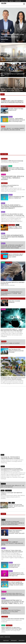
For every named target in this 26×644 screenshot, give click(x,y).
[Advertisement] (13, 144)
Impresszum (6, 640)
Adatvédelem (22, 640)
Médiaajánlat (14, 640)
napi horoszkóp (5, 1)
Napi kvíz (11, 1)
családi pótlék (18, 1)
